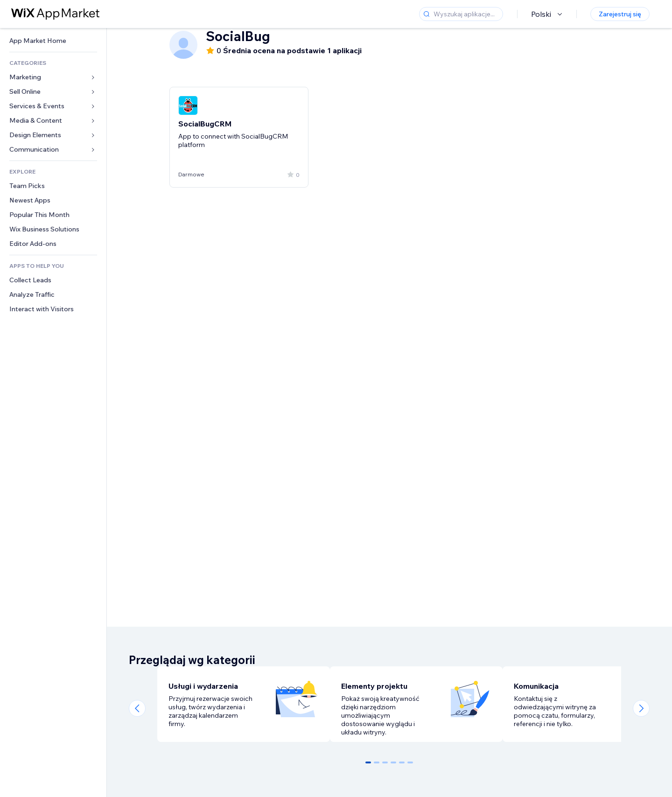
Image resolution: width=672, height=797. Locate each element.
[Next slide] (641, 708)
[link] (53, 41)
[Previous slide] (137, 708)
